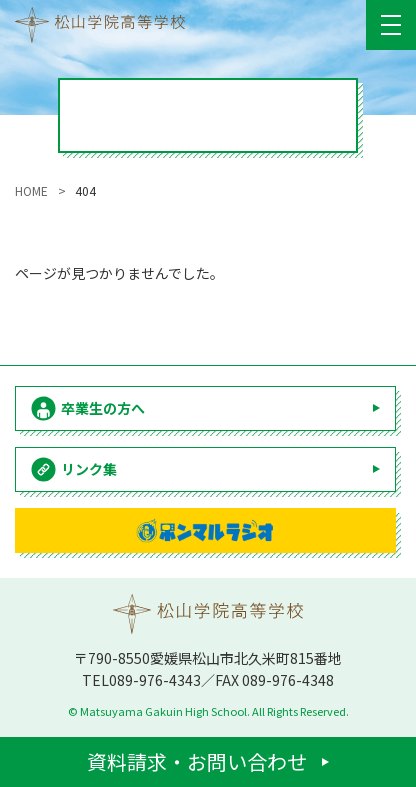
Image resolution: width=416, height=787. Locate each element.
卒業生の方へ (103, 408)
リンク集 (89, 469)
